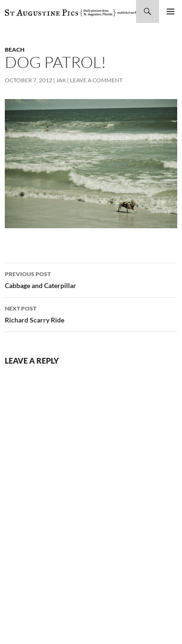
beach (15, 50)
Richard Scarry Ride (91, 313)
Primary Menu (171, 11)
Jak (61, 80)
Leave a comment (96, 80)
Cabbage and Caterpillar (91, 279)
